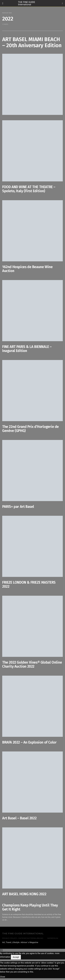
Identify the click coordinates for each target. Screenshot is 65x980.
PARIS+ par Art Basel (18, 507)
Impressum (53, 938)
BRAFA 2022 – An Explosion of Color (29, 742)
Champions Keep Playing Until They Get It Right (30, 907)
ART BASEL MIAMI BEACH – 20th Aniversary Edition (32, 42)
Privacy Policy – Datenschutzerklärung (23, 938)
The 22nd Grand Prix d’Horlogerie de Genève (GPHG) (31, 429)
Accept (16, 957)
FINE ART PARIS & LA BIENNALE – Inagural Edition (27, 349)
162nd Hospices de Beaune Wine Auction (27, 269)
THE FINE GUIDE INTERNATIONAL (23, 934)
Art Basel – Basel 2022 (19, 818)
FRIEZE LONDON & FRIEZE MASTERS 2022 (29, 584)
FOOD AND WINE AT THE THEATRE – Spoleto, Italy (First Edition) (29, 189)
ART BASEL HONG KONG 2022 (24, 894)
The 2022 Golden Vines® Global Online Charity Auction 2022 (32, 664)
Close (2, 977)
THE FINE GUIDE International (27, 3)
